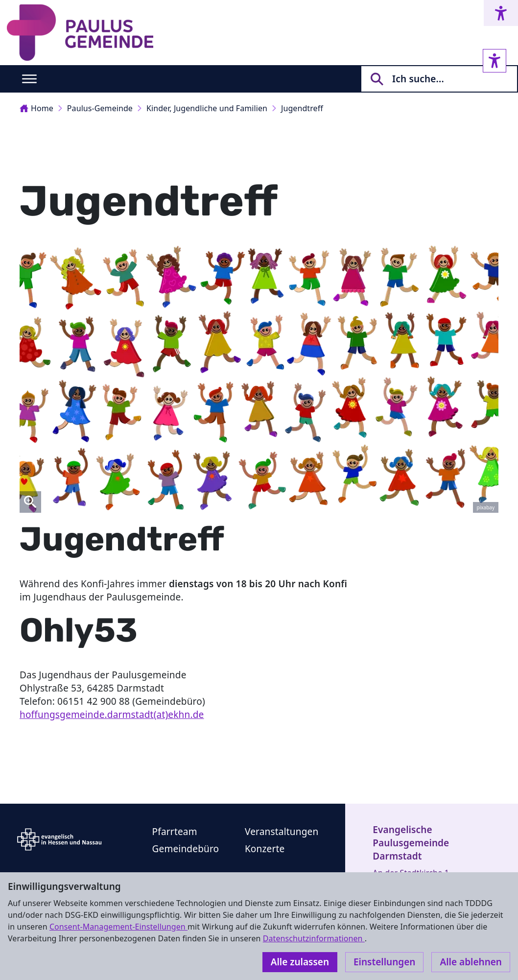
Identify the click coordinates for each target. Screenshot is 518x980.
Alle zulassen (300, 962)
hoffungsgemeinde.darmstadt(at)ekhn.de (112, 715)
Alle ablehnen (471, 962)
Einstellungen (384, 962)
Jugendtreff (302, 108)
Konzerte (265, 849)
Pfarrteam (175, 832)
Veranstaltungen (282, 832)
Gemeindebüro (186, 849)
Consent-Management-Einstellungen (118, 927)
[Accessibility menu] (501, 13)
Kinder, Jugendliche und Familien (207, 108)
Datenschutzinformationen (314, 938)
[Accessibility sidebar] (494, 61)
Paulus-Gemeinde (100, 108)
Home (36, 108)
